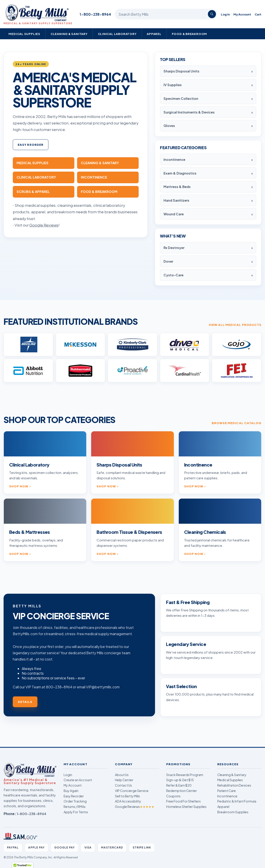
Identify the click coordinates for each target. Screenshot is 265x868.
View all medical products (235, 325)
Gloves (169, 126)
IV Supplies (173, 85)
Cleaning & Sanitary (69, 34)
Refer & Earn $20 (179, 785)
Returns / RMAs (75, 807)
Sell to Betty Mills (127, 796)
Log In (225, 14)
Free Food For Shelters (183, 801)
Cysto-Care (173, 275)
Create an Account (78, 780)
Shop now (19, 486)
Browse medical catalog (237, 423)
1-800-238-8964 (95, 14)
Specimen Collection (181, 98)
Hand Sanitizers (176, 200)
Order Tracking (75, 801)
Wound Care (174, 214)
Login (68, 775)
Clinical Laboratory (117, 34)
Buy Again (71, 791)
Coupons (173, 796)
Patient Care (227, 791)
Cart (258, 14)
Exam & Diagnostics (180, 173)
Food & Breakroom (190, 34)
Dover (168, 261)
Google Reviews (135, 807)
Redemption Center (182, 791)
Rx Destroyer (174, 248)
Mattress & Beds (177, 187)
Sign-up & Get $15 (180, 780)
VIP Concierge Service (132, 791)
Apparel (154, 34)
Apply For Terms (76, 812)
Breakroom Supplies (233, 812)
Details (25, 702)
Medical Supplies (24, 34)
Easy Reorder (31, 145)
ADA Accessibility (128, 801)
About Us (122, 775)
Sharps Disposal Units (181, 71)
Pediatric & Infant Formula (237, 801)
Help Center (124, 780)
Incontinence (174, 159)
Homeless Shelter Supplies (186, 807)
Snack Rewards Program (185, 775)
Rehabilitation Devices (234, 785)
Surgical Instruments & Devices (189, 112)
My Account (242, 14)
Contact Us (123, 785)
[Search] (212, 14)
